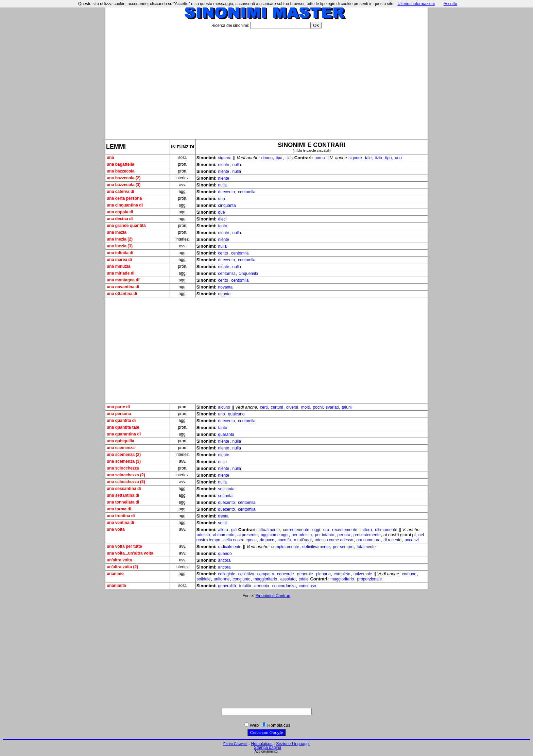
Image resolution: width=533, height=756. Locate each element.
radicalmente (230, 547)
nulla (236, 165)
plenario (323, 574)
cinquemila (248, 274)
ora (326, 530)
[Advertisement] (266, 81)
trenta (223, 516)
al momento (224, 535)
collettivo (246, 574)
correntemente (296, 530)
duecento (227, 192)
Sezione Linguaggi (293, 744)
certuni (277, 407)
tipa (279, 158)
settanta (226, 496)
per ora (344, 535)
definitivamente (316, 547)
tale (368, 158)
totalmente (366, 547)
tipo (388, 158)
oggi (316, 530)
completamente (285, 547)
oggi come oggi (274, 535)
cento (223, 253)
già (234, 530)
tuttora (366, 530)
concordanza (284, 586)
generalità (227, 586)
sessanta (226, 489)
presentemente (367, 535)
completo (342, 574)
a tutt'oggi (303, 540)
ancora (225, 560)
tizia (289, 158)
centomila (247, 192)
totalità (245, 586)
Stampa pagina (268, 747)
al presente (248, 535)
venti (222, 523)
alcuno (224, 407)
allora (223, 530)
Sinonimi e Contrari (273, 596)
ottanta (225, 294)
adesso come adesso (334, 540)
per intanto (324, 535)
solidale (204, 579)
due (222, 212)
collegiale (227, 574)
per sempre (343, 547)
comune (409, 574)
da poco (267, 540)
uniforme (222, 579)
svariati (332, 407)
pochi (318, 407)
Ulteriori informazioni (416, 4)
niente (224, 165)
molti (305, 407)
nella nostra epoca (240, 540)
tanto (223, 226)
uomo (320, 158)
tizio (379, 158)
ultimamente (386, 530)
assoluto (288, 579)
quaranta (226, 434)
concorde (285, 574)
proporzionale (369, 579)
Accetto (450, 4)
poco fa (284, 540)
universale (363, 574)
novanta (226, 287)
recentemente (345, 530)
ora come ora (368, 540)
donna (267, 158)
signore (355, 158)
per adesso (302, 535)
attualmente (269, 530)
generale (305, 574)
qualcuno (236, 414)
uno (398, 158)
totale (303, 579)
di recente (392, 540)
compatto (266, 574)
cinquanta (227, 206)
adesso (203, 535)
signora (225, 158)
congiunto (242, 579)
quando (225, 554)
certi (264, 407)
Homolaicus (262, 744)
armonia (262, 586)
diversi (292, 407)
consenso (307, 586)
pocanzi (411, 540)
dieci (222, 219)
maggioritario (265, 579)
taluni (347, 407)
